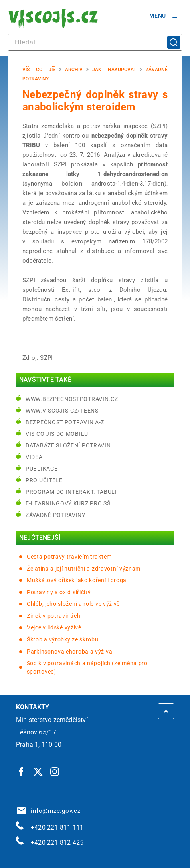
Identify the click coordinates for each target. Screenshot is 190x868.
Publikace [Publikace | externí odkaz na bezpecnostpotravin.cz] (42, 469)
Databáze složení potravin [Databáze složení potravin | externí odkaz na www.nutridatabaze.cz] (68, 445)
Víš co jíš (39, 70)
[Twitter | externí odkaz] (38, 772)
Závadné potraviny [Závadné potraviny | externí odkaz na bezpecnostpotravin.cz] (55, 515)
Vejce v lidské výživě (54, 627)
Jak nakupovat (114, 70)
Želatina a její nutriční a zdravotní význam (84, 569)
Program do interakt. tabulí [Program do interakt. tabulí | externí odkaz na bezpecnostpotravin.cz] (71, 492)
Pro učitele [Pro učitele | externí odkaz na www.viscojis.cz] (44, 480)
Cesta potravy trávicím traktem (69, 557)
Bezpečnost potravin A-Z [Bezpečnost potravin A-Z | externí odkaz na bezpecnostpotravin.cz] (65, 422)
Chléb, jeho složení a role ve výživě (73, 604)
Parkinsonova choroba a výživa (69, 652)
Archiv (74, 70)
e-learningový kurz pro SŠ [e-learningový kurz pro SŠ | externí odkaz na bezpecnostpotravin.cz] (68, 503)
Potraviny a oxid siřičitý (59, 592)
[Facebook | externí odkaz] (22, 772)
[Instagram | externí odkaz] (55, 772)
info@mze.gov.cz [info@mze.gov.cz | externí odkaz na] (49, 811)
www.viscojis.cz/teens (62, 411)
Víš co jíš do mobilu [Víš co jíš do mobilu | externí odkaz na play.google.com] (57, 434)
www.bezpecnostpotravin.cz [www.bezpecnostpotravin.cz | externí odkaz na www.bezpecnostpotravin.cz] (72, 399)
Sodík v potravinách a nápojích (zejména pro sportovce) (87, 667)
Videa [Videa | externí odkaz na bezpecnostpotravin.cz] (34, 457)
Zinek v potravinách (53, 616)
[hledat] (95, 42)
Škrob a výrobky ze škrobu (63, 639)
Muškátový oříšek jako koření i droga (77, 580)
